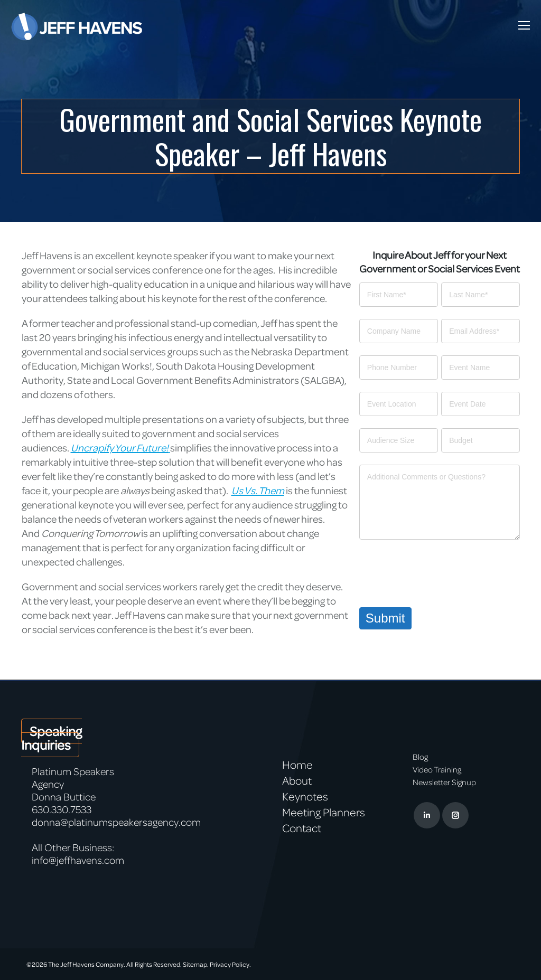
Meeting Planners (324, 812)
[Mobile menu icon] (524, 25)
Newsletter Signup (444, 782)
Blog (420, 757)
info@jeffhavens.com (78, 860)
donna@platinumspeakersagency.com (116, 822)
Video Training (437, 769)
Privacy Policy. (230, 964)
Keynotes (305, 796)
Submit (385, 618)
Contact (302, 828)
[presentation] (440, 571)
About (297, 780)
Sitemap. (196, 964)
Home (297, 765)
